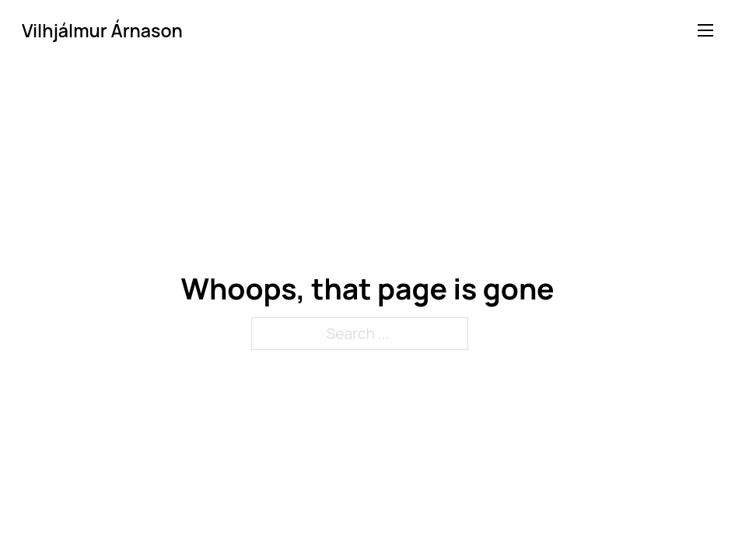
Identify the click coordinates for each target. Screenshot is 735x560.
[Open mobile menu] (705, 30)
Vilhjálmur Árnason (102, 31)
